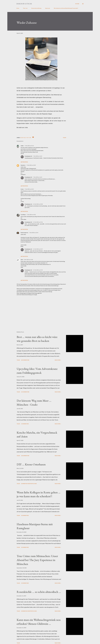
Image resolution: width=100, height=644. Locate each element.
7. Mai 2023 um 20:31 (31, 215)
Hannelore (23, 165)
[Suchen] (77, 4)
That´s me (25, 8)
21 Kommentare (25, 392)
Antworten (24, 162)
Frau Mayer (23, 215)
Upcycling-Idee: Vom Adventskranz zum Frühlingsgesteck (37, 371)
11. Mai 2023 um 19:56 (38, 222)
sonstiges (23, 138)
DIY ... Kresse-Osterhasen (31, 464)
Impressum (48, 8)
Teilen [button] (64, 138)
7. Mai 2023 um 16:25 (38, 156)
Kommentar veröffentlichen (29, 484)
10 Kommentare (25, 456)
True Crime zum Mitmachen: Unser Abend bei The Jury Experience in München (37, 560)
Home (18, 8)
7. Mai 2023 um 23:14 (34, 233)
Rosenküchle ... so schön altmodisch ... (39, 592)
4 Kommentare (25, 515)
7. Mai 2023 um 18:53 (29, 189)
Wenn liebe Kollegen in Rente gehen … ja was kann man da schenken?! (39, 494)
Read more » (58, 360)
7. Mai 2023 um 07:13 (29, 146)
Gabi (22, 260)
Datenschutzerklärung (36, 8)
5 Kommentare (25, 424)
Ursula (22, 189)
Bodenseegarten (24, 233)
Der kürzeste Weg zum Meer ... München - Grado (34, 403)
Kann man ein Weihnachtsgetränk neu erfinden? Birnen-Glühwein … (39, 622)
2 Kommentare (25, 583)
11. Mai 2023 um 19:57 (38, 249)
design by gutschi (24, 4)
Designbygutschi (28, 156)
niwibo (22, 146)
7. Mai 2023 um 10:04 (31, 165)
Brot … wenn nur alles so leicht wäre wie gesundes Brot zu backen (37, 339)
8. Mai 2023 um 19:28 (28, 260)
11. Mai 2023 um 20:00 (38, 204)
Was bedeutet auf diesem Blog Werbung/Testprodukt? (66, 8)
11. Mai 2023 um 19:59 (38, 270)
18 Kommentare (25, 360)
